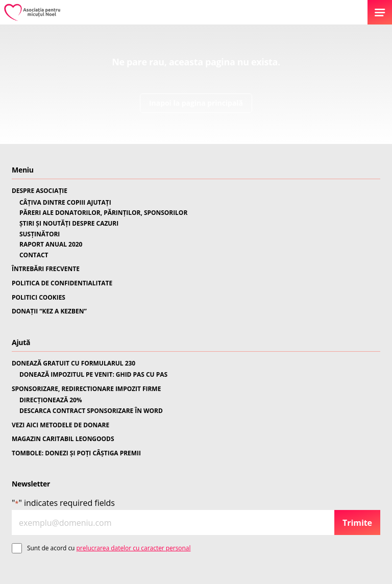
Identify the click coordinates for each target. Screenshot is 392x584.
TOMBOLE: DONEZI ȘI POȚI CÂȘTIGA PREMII (76, 453)
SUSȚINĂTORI (40, 234)
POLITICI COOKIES (39, 298)
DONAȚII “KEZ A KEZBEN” (49, 311)
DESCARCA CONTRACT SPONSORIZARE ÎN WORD (91, 411)
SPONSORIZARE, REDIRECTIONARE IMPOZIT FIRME (86, 389)
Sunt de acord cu (109, 548)
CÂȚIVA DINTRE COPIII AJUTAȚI (65, 203)
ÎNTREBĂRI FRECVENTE (46, 269)
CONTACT (34, 255)
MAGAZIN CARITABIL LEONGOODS (63, 439)
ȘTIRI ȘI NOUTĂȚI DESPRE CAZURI (69, 224)
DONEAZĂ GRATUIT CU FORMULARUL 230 (73, 363)
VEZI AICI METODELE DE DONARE (60, 425)
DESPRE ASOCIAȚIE (40, 191)
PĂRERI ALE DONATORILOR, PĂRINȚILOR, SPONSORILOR (103, 213)
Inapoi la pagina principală (196, 103)
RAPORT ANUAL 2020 (51, 245)
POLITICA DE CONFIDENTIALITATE (62, 283)
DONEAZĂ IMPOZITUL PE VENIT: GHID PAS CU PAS (93, 375)
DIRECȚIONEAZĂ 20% (51, 400)
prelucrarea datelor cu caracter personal (134, 548)
